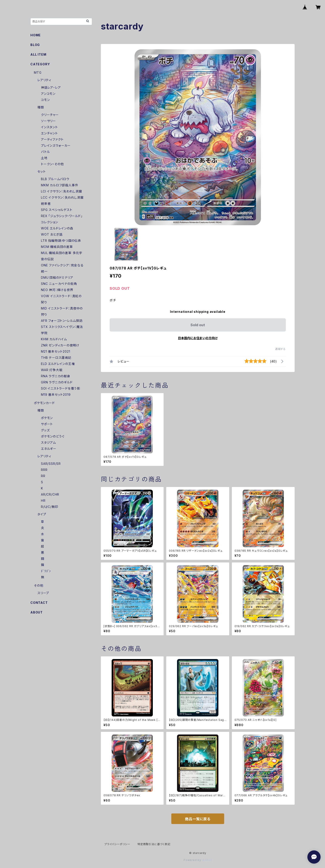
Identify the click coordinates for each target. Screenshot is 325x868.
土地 (44, 158)
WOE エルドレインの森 (57, 228)
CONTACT (39, 603)
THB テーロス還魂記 (56, 358)
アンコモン (48, 94)
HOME (36, 35)
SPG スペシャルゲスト (57, 210)
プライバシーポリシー (117, 844)
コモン (45, 100)
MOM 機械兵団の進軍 (57, 247)
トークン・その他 (52, 164)
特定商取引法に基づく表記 (154, 844)
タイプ (42, 514)
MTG (38, 72)
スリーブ (43, 593)
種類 (41, 107)
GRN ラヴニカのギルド (57, 382)
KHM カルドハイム (54, 339)
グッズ (45, 430)
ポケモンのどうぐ (53, 436)
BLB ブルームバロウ (55, 179)
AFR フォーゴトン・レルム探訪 (62, 321)
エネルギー (49, 449)
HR (43, 501)
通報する (280, 349)
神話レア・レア (51, 87)
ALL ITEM (38, 54)
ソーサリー (48, 121)
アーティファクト (52, 139)
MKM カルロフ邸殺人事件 (60, 185)
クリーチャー (50, 115)
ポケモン (47, 418)
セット (42, 171)
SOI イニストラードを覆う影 (61, 388)
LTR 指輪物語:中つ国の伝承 (61, 241)
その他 (39, 585)
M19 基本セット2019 (56, 395)
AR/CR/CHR (50, 494)
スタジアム (48, 442)
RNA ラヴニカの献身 (56, 376)
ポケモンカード (44, 403)
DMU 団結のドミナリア (57, 277)
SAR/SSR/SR (51, 464)
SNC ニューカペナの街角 (59, 284)
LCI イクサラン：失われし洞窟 (62, 191)
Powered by (198, 860)
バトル (45, 152)
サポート (47, 424)
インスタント (49, 127)
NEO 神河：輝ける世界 (57, 290)
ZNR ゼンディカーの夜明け (60, 345)
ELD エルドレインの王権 (58, 364)
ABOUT (37, 612)
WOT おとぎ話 (52, 234)
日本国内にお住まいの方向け (198, 338)
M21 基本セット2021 (55, 351)
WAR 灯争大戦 (52, 370)
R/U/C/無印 (49, 507)
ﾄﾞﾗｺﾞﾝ (46, 571)
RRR (44, 470)
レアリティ (44, 80)
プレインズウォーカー (56, 146)
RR (43, 476)
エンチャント (49, 133)
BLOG (35, 45)
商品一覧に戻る (198, 819)
